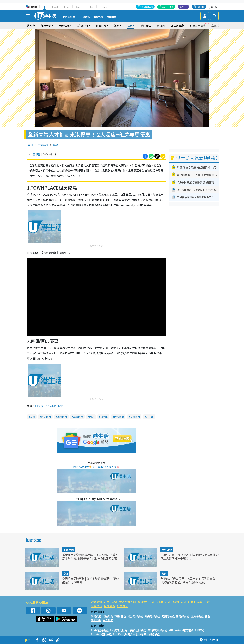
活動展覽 (96, 602)
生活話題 (43, 145)
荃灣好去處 (179, 602)
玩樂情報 (64, 25)
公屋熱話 (85, 17)
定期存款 (112, 17)
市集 (107, 602)
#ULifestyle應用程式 (181, 630)
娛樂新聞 (98, 17)
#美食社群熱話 (137, 630)
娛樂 (117, 25)
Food (67, 7)
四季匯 (39, 406)
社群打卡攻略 (168, 7)
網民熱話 (96, 616)
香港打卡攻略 (198, 25)
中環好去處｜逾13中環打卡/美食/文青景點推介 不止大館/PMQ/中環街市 (190, 556)
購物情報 (83, 25)
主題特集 (217, 25)
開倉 (114, 602)
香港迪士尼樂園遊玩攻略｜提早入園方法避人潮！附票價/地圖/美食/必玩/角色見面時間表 (90, 556)
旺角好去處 (195, 602)
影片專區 (146, 25)
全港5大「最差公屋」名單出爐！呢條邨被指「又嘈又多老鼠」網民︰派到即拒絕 (188, 580)
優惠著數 (46, 25)
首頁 (30, 145)
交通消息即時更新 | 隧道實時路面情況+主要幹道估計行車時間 (91, 580)
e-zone (103, 7)
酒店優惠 (46, 417)
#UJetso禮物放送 (101, 634)
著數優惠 (135, 417)
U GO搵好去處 (147, 7)
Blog (91, 7)
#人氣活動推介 (119, 630)
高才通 (150, 417)
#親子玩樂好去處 (157, 630)
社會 (130, 25)
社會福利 (123, 606)
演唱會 (31, 25)
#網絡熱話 (154, 634)
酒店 (92, 417)
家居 (164, 574)
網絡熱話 (119, 417)
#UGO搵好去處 (100, 630)
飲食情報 (101, 25)
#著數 (143, 634)
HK (44, 7)
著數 (32, 417)
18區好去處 (177, 25)
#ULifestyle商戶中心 (126, 634)
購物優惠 (62, 417)
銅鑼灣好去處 (146, 602)
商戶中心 (183, 7)
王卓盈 (37, 154)
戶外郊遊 (167, 550)
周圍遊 (161, 25)
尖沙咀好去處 (127, 602)
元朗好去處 (163, 602)
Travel (55, 7)
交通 (66, 574)
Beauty (79, 7)
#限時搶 (200, 630)
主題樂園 (68, 550)
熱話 (56, 145)
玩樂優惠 (78, 417)
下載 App (200, 7)
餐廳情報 (96, 606)
